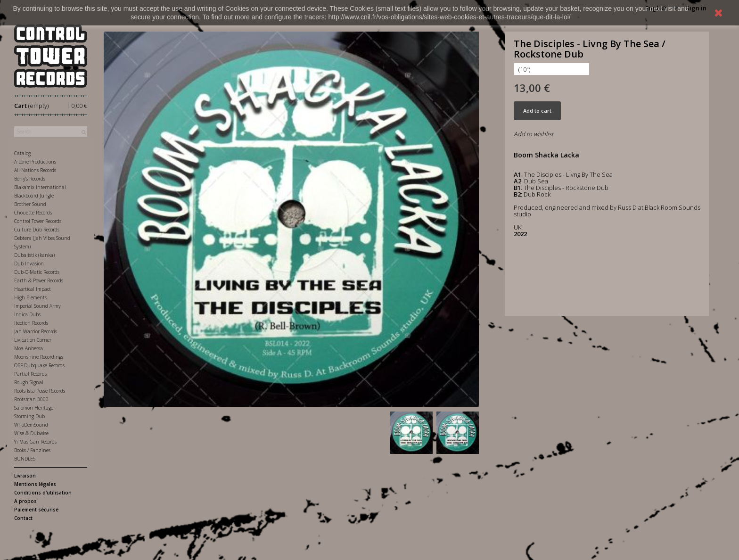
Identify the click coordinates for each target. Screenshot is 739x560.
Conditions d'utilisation (43, 493)
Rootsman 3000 (31, 399)
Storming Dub (29, 416)
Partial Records (30, 374)
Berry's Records (30, 179)
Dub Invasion (29, 264)
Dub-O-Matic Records (37, 272)
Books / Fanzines (32, 450)
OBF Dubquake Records (39, 365)
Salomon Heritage (34, 408)
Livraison (25, 476)
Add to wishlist (534, 134)
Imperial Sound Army (37, 306)
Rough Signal (29, 382)
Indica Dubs (27, 314)
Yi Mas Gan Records (35, 442)
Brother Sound (30, 204)
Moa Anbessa (29, 348)
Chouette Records (33, 213)
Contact (23, 518)
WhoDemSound (31, 425)
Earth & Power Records (39, 280)
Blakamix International (40, 187)
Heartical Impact (33, 289)
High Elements (30, 297)
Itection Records (31, 323)
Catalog (22, 153)
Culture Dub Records (37, 230)
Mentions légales (35, 484)
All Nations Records (35, 170)
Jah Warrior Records (36, 331)
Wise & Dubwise (31, 433)
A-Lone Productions (35, 162)
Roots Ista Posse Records (40, 391)
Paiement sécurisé (36, 510)
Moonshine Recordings (39, 357)
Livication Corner (33, 340)
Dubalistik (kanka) (34, 255)
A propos (25, 501)
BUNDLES (25, 459)
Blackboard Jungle (34, 196)
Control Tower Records (38, 221)
